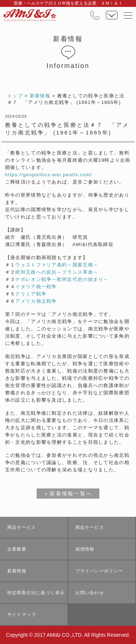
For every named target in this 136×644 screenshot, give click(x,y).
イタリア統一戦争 (36, 287)
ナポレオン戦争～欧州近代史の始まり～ (62, 279)
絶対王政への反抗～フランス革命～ (57, 272)
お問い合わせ (90, 593)
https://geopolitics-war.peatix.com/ (49, 175)
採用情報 (85, 549)
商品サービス (22, 527)
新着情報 (17, 571)
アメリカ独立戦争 (36, 301)
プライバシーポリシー (99, 571)
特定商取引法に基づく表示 (36, 593)
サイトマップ (22, 615)
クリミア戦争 (31, 294)
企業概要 (17, 549)
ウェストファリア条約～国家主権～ (57, 265)
